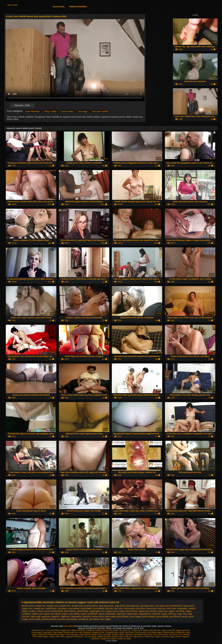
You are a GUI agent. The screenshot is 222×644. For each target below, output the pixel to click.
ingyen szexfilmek (89, 614)
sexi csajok (105, 619)
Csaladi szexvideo (104, 637)
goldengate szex (97, 611)
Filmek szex (149, 637)
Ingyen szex (66, 630)
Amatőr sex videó (124, 639)
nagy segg (35, 616)
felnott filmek (70, 611)
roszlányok (83, 619)
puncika (61, 619)
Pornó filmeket (184, 634)
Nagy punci (47, 632)
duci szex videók (100, 111)
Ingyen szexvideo (162, 637)
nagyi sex (46, 616)
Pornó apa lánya (72, 634)
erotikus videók (36, 611)
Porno (105, 630)
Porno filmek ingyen (41, 637)
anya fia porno (91, 606)
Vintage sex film (98, 632)
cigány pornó (189, 606)
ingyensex (121, 614)
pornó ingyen (135, 616)
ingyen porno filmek (147, 611)
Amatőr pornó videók (140, 630)
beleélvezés (176, 606)
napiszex (86, 616)
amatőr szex (52, 606)
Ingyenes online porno (75, 637)
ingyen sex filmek (177, 611)
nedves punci (98, 616)
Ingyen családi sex (39, 634)
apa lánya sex (133, 606)
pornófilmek (175, 616)
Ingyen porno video (57, 637)
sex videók (94, 619)
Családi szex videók (108, 639)
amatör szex (65, 606)
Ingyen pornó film (168, 630)
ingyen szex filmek (52, 614)
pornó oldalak (149, 616)
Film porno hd (125, 630)
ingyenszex (132, 614)
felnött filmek (83, 611)
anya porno (120, 606)
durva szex (152, 608)
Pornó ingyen (37, 632)
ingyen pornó (112, 611)
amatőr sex (41, 606)
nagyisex (55, 616)
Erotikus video (118, 637)
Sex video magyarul (83, 632)
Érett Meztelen (33, 111)
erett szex (128, 637)
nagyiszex (65, 616)
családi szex (51, 608)
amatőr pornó (28, 606)
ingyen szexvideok (107, 614)
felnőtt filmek (57, 611)
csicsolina (62, 608)
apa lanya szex (162, 606)
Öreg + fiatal (50, 111)
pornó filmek (123, 616)
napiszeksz (76, 616)
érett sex (162, 608)
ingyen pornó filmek (128, 611)
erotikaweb (182, 608)
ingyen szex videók (71, 614)
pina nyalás (111, 616)
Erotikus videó (169, 632)
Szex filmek (129, 632)
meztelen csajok (159, 614)
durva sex (141, 608)
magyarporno (145, 614)
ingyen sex (163, 611)
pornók (184, 616)
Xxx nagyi (83, 111)
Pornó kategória (78, 7)
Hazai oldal (59, 7)
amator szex (77, 606)
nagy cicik (182, 614)
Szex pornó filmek (53, 630)
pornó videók (162, 616)
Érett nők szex (155, 630)
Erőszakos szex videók (115, 632)
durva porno (130, 608)
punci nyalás (35, 619)
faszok (47, 611)
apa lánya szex (147, 606)
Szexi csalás (67, 111)
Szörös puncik (141, 632)
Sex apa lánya (90, 637)
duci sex (109, 608)
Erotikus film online (183, 632)
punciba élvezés (49, 619)
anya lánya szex (106, 606)
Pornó (100, 634)
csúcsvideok (99, 608)
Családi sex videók (94, 630)
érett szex (171, 608)
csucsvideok (74, 608)
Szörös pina (148, 634)
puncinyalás (72, 619)
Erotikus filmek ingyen (56, 634)
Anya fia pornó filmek (88, 634)
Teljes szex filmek (78, 630)
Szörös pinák (69, 632)
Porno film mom (38, 630)
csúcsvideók (86, 608)
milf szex (172, 614)
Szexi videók (12, 5)
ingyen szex (37, 614)
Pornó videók (113, 630)
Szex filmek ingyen (155, 632)
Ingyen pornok (175, 637)
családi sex (39, 608)
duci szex (119, 608)
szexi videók (69, 626)
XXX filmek (173, 634)
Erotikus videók (118, 634)
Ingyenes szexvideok (134, 634)
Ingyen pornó (138, 637)
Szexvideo (107, 634)
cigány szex (27, 608)
